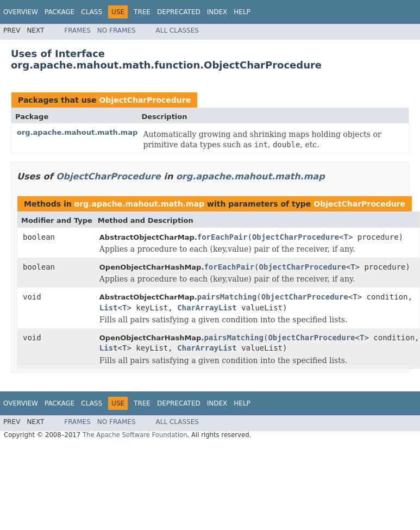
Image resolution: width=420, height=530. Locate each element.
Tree (142, 12)
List (109, 308)
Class (92, 12)
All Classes (177, 30)
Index (217, 12)
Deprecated (179, 12)
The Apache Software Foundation (135, 435)
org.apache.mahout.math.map (77, 132)
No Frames (117, 30)
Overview (21, 12)
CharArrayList (207, 308)
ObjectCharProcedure (145, 100)
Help (242, 12)
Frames (77, 30)
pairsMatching (227, 297)
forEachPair (222, 237)
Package (59, 12)
